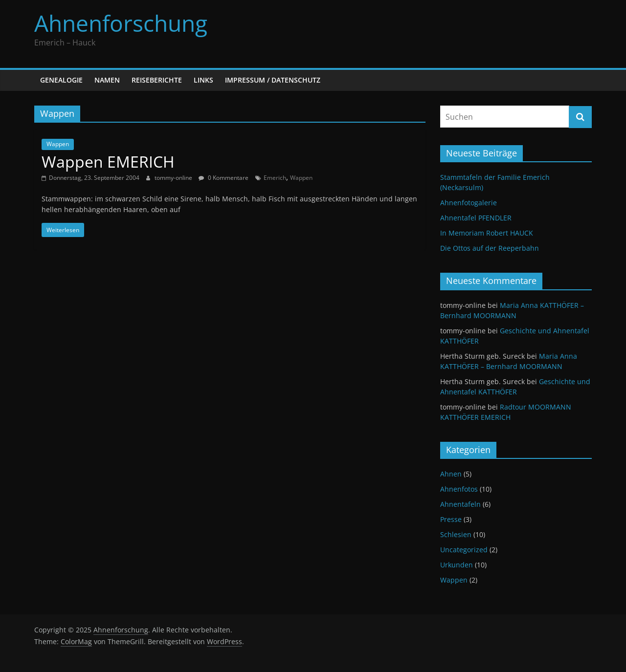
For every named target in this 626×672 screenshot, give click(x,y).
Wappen (58, 144)
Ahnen (451, 474)
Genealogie (61, 80)
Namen (107, 80)
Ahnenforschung (121, 23)
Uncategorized (464, 550)
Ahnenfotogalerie (469, 203)
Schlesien (456, 534)
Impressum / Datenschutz (273, 80)
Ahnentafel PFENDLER (476, 218)
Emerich (275, 178)
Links (203, 80)
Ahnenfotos (459, 489)
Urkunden (457, 565)
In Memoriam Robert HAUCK (487, 233)
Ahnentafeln (460, 504)
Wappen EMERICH (108, 162)
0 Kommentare (224, 178)
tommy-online (174, 178)
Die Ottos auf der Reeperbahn (490, 248)
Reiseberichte (157, 80)
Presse (451, 519)
